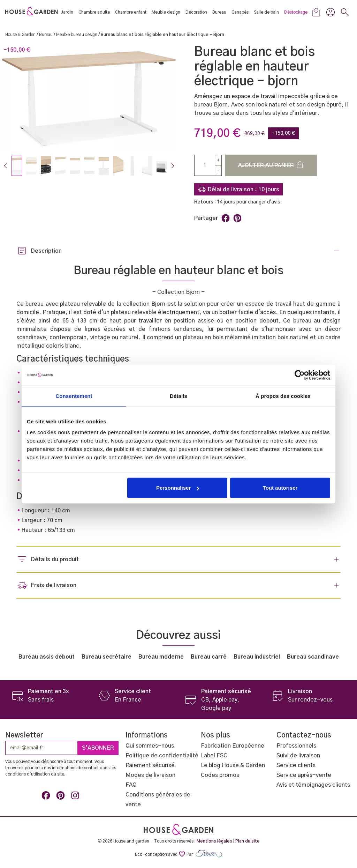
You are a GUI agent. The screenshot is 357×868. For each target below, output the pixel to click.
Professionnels (296, 746)
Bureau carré (209, 657)
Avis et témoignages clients (313, 785)
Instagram (76, 797)
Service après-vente (304, 775)
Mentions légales (214, 841)
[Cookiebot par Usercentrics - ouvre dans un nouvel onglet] (300, 375)
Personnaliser (178, 488)
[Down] (218, 170)
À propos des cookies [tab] (283, 396)
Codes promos (220, 775)
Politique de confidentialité (162, 756)
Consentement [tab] (74, 396)
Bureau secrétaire (107, 657)
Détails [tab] (178, 396)
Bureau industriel (257, 657)
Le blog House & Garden (233, 765)
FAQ (131, 785)
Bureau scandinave (313, 657)
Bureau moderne (161, 657)
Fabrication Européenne (233, 746)
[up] (218, 160)
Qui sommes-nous (150, 746)
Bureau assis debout (47, 657)
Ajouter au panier (271, 165)
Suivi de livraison (298, 756)
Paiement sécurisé (150, 765)
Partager (226, 218)
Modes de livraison (150, 775)
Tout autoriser (280, 488)
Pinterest (237, 218)
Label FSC (214, 756)
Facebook (47, 797)
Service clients (296, 765)
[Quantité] (205, 165)
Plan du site (248, 841)
